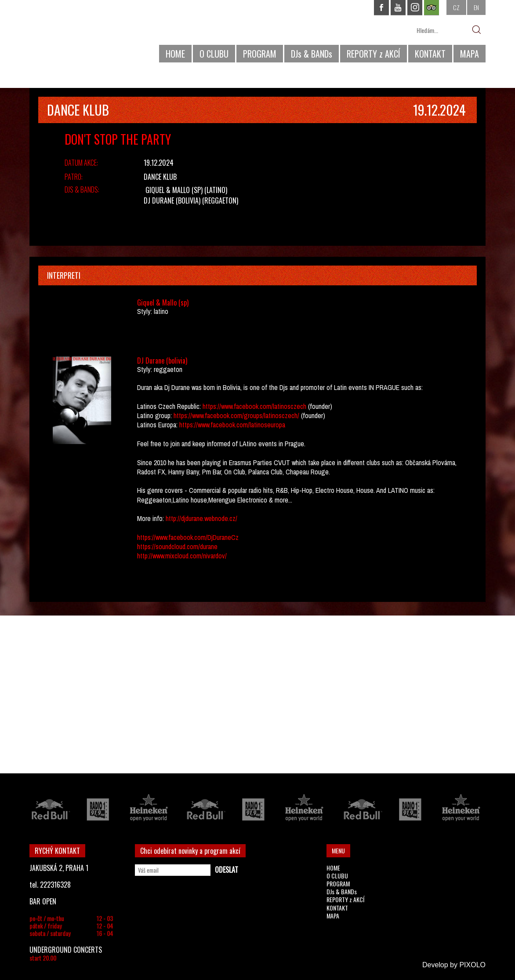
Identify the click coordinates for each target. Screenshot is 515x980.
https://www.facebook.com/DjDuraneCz (188, 537)
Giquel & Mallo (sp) (174, 190)
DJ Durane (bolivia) (172, 200)
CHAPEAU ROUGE (77, 35)
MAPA (470, 54)
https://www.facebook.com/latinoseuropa (232, 425)
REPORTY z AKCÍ (374, 54)
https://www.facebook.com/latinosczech (254, 406)
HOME (175, 54)
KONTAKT (430, 54)
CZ (456, 7)
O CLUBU (214, 54)
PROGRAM (260, 54)
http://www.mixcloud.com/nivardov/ (182, 556)
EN (476, 7)
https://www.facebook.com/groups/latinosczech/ (236, 415)
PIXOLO (472, 965)
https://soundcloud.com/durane (177, 546)
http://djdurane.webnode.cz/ (201, 518)
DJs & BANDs (312, 54)
